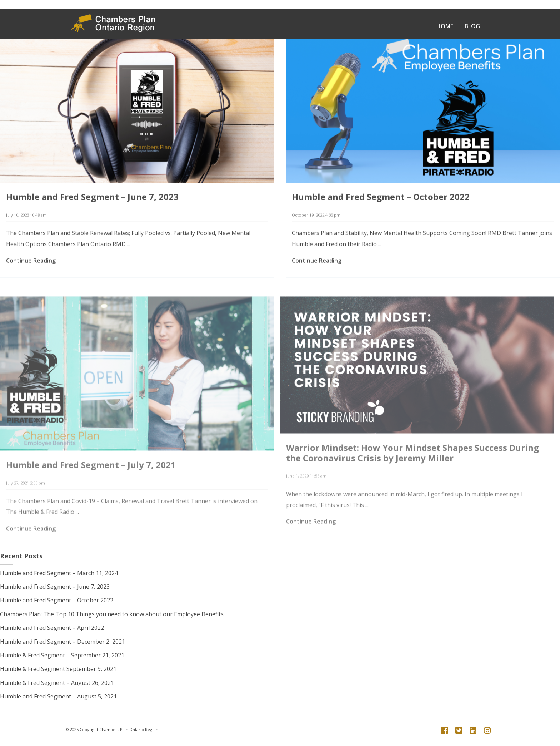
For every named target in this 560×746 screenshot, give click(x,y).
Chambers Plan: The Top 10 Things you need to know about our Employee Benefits (112, 614)
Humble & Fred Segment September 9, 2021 (58, 669)
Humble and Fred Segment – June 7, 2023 (92, 201)
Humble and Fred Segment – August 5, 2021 (58, 696)
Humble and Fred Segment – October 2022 (381, 201)
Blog (472, 26)
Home (445, 26)
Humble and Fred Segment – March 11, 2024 (59, 573)
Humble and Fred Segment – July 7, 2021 (91, 483)
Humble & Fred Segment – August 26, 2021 (57, 683)
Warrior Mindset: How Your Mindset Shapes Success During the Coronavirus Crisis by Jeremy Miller (412, 471)
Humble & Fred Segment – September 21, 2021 (62, 655)
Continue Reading (31, 265)
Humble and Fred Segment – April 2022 (52, 628)
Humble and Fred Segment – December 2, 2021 (62, 642)
